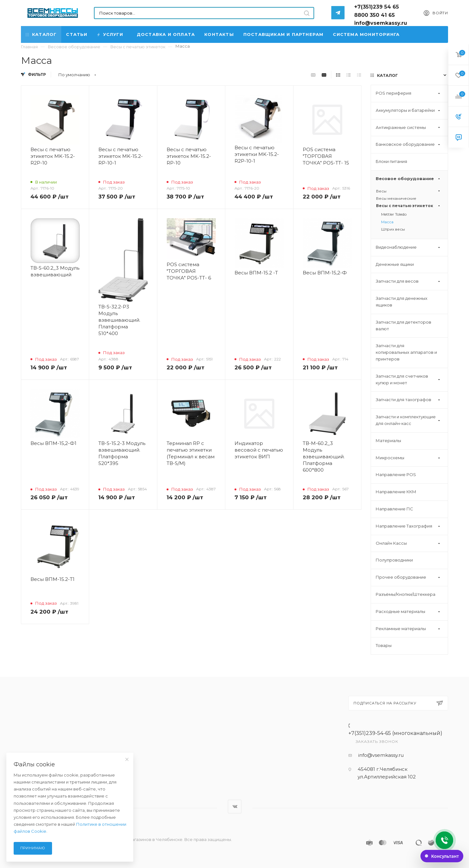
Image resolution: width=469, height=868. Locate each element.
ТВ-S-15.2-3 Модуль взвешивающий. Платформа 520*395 (122, 453)
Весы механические (396, 198)
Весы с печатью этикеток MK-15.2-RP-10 (189, 156)
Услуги (111, 34)
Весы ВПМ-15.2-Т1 (53, 579)
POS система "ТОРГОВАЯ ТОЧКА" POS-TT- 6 (189, 271)
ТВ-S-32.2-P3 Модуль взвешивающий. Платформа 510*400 (119, 320)
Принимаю (33, 848)
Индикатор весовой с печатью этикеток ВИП (259, 450)
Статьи (77, 34)
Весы (409, 191)
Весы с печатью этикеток (409, 206)
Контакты (219, 34)
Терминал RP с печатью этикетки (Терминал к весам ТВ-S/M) (191, 453)
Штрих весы (393, 229)
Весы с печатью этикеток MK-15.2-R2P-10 (53, 156)
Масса (387, 222)
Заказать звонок (377, 741)
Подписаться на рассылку (398, 703)
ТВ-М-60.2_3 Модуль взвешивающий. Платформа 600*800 (324, 457)
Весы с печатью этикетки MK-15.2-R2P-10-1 (257, 154)
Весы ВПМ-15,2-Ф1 (53, 443)
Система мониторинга (366, 34)
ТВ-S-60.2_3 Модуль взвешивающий (55, 271)
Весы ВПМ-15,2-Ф (325, 273)
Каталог (41, 34)
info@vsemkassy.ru (381, 755)
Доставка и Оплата (166, 34)
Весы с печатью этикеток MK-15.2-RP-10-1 (121, 156)
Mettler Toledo (394, 214)
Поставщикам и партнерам (284, 34)
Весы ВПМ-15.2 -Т (256, 273)
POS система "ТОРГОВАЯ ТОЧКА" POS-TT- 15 (326, 156)
